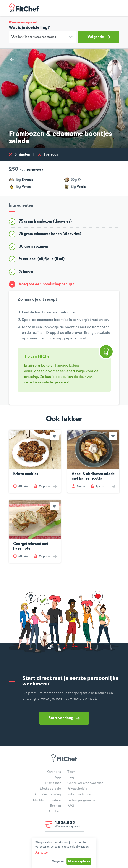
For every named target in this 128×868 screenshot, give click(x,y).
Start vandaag (64, 718)
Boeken (55, 806)
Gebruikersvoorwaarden (85, 783)
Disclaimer (53, 783)
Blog (71, 777)
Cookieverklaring (48, 795)
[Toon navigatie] (116, 8)
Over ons (54, 772)
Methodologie (50, 789)
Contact (55, 811)
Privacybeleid (77, 789)
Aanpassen (42, 853)
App (58, 777)
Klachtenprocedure (47, 800)
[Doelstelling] (43, 37)
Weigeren (58, 861)
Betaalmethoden (79, 795)
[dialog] (64, 853)
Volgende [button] (99, 37)
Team (71, 772)
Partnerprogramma (81, 800)
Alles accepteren (79, 861)
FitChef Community (24, 8)
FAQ (71, 806)
